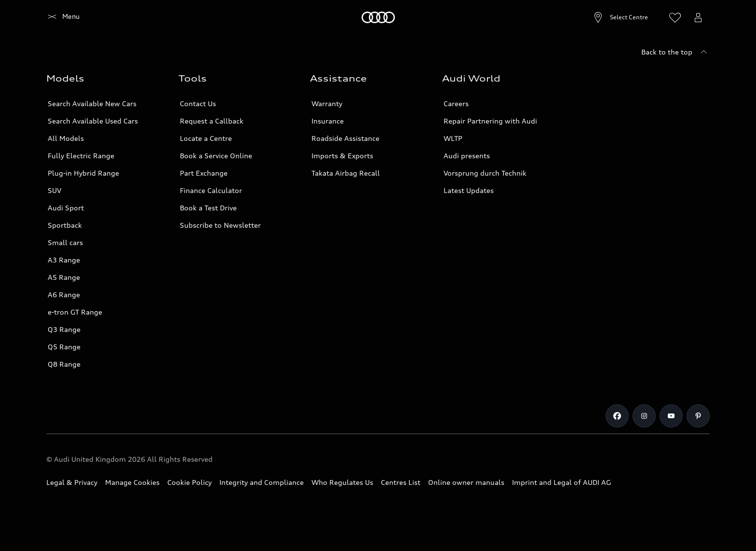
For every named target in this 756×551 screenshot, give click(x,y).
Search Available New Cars (92, 103)
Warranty (327, 103)
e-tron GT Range (75, 312)
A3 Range (64, 260)
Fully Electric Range (81, 156)
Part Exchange (204, 173)
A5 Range (64, 277)
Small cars (65, 242)
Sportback (65, 225)
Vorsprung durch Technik (485, 173)
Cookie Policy (189, 482)
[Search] (652, 17)
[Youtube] (671, 416)
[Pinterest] (698, 416)
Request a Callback (212, 121)
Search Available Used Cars (93, 121)
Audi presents (467, 156)
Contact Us (198, 103)
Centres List (401, 482)
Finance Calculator (211, 190)
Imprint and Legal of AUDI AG (561, 482)
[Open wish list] (675, 17)
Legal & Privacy (72, 482)
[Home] (63, 17)
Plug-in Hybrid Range (83, 173)
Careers (456, 103)
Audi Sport (66, 208)
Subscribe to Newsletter (220, 225)
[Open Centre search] (597, 17)
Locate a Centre (206, 138)
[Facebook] (617, 416)
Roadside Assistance (345, 138)
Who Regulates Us (342, 482)
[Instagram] (644, 416)
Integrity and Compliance (262, 482)
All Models (66, 138)
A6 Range (64, 295)
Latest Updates (469, 190)
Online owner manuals (466, 482)
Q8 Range (64, 364)
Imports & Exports (342, 156)
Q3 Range (64, 329)
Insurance (328, 121)
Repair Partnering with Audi (490, 121)
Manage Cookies (132, 482)
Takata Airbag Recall (346, 173)
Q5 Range (64, 347)
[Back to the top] (675, 52)
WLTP (453, 138)
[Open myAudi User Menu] (698, 17)
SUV (54, 190)
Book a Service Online (216, 156)
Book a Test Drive (208, 208)
